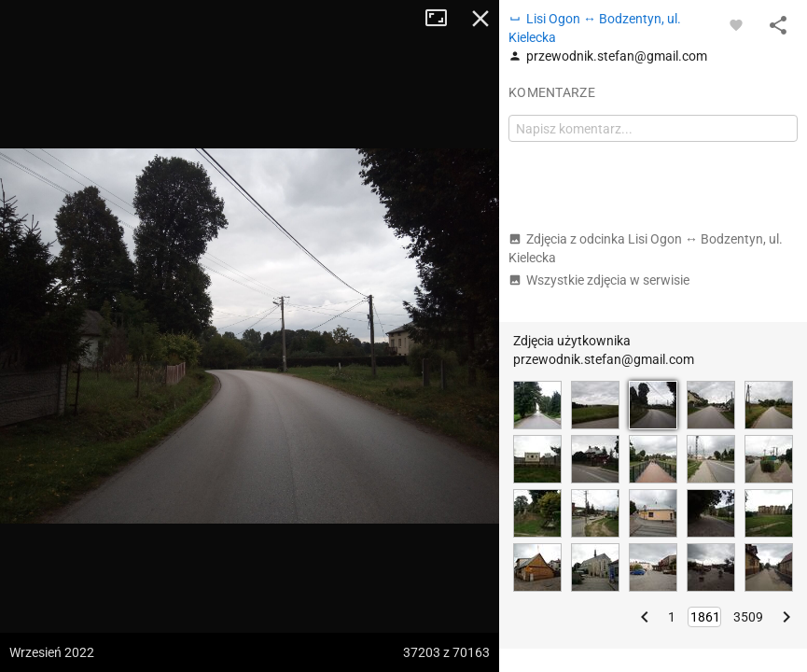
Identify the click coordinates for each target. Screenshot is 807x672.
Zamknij (480, 19)
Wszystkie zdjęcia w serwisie (599, 280)
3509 (748, 617)
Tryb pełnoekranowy (443, 19)
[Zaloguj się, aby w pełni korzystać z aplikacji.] (736, 24)
